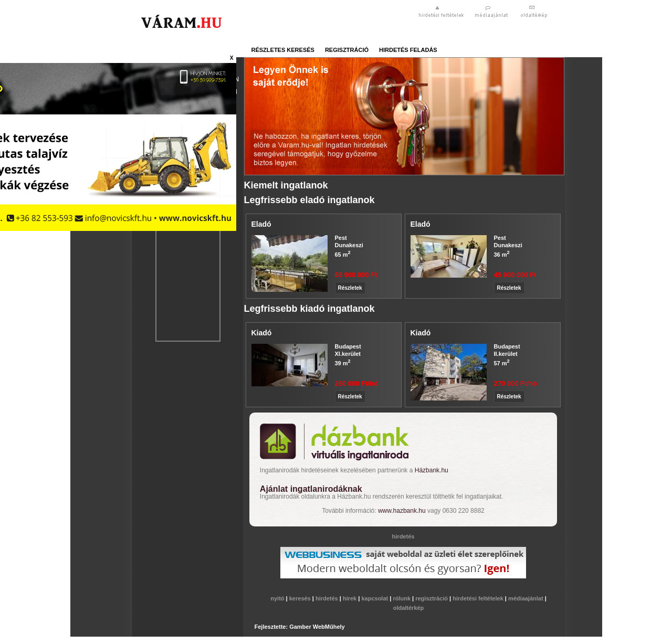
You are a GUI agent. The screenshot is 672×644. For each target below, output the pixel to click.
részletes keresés (283, 50)
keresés (301, 598)
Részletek (350, 288)
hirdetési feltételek (479, 598)
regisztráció (347, 50)
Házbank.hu (432, 470)
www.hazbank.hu (402, 511)
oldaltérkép (409, 608)
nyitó (278, 598)
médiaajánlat (527, 598)
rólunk (402, 598)
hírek (350, 598)
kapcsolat (375, 598)
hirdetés (328, 598)
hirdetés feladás (408, 50)
